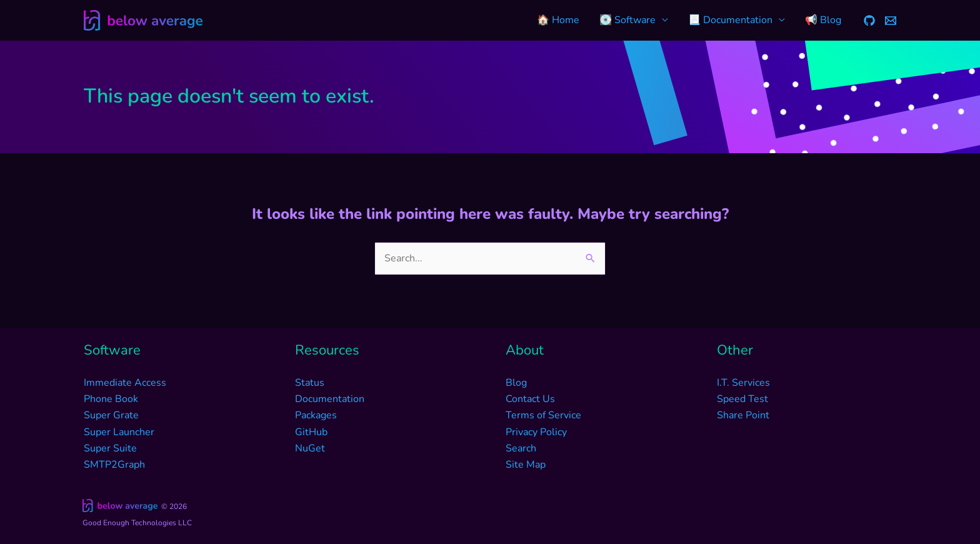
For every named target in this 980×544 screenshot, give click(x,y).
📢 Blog (823, 20)
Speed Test (742, 399)
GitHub (311, 432)
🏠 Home (558, 20)
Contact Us (530, 399)
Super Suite (110, 448)
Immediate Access (125, 383)
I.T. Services (743, 383)
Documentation (330, 399)
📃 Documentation (730, 20)
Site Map (526, 465)
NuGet (310, 448)
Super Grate (111, 415)
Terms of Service (543, 415)
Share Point (743, 415)
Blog (516, 383)
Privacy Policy (536, 432)
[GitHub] (869, 21)
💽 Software (627, 20)
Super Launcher (119, 432)
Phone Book (111, 399)
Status (310, 383)
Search (521, 448)
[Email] (891, 21)
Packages (316, 415)
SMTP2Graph (114, 465)
